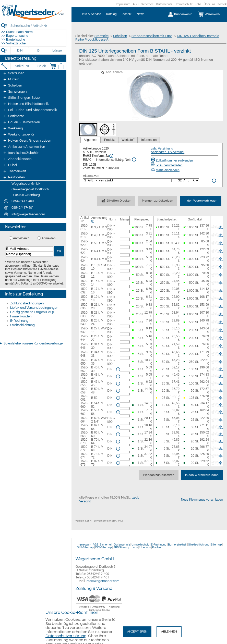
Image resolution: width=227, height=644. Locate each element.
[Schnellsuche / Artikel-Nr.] (38, 26)
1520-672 (84, 449)
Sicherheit (147, 4)
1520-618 (84, 235)
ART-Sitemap (122, 547)
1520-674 (84, 456)
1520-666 (84, 427)
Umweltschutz (184, 4)
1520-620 (84, 243)
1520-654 (84, 376)
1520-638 (84, 314)
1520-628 (84, 275)
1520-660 (84, 405)
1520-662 (84, 412)
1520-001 (84, 398)
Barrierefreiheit (177, 545)
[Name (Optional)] (29, 254)
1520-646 (84, 346)
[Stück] (41, 66)
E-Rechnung (19, 321)
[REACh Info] (134, 159)
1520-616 (84, 227)
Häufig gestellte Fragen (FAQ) (32, 312)
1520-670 (84, 441)
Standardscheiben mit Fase (152, 36)
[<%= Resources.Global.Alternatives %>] (141, 181)
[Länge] (57, 51)
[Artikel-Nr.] (22, 66)
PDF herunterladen (167, 165)
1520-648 (84, 354)
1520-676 (84, 463)
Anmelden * (21, 238)
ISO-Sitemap (104, 547)
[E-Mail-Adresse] (29, 249)
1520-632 (84, 291)
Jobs (198, 4)
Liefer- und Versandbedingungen (34, 308)
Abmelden (49, 238)
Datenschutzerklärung (66, 636)
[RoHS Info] (111, 156)
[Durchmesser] (39, 51)
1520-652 (84, 369)
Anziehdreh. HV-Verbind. (168, 152)
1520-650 (84, 362)
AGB (136, 4)
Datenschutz (164, 4)
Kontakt (157, 547)
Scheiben (120, 36)
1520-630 (84, 283)
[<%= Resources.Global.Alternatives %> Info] (214, 181)
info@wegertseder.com (103, 581)
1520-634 (84, 299)
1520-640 (84, 322)
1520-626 (84, 267)
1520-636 (84, 306)
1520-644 (84, 338)
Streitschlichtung (22, 325)
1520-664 (84, 420)
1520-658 (84, 391)
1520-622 (84, 251)
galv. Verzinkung (162, 148)
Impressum (123, 4)
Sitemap (216, 545)
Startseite (101, 36)
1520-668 (84, 434)
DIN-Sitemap (85, 547)
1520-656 (84, 383)
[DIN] (20, 51)
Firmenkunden (21, 316)
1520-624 (84, 259)
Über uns (209, 4)
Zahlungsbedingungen (27, 303)
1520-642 (84, 330)
